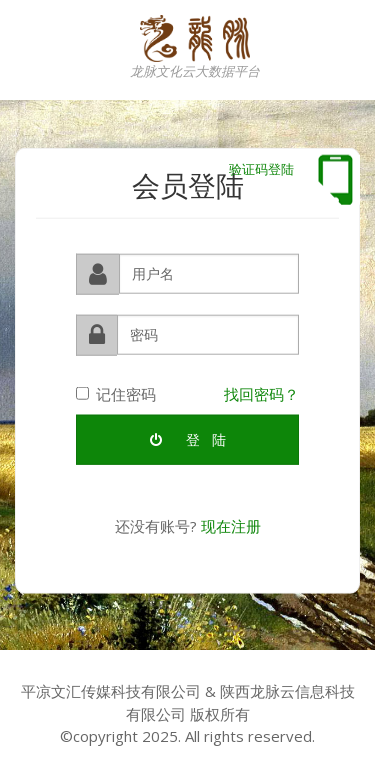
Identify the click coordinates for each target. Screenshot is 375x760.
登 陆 (188, 438)
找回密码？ (261, 392)
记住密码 (116, 392)
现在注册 (231, 525)
